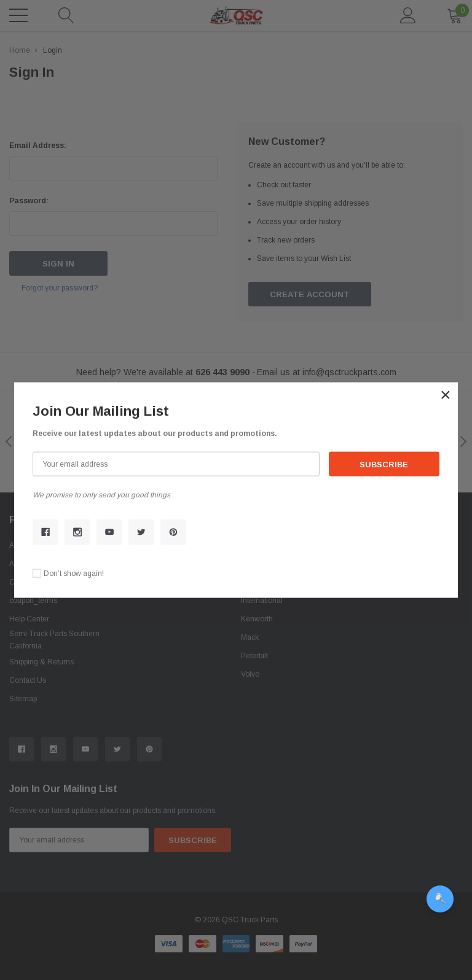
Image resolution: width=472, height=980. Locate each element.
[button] (446, 395)
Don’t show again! (74, 573)
